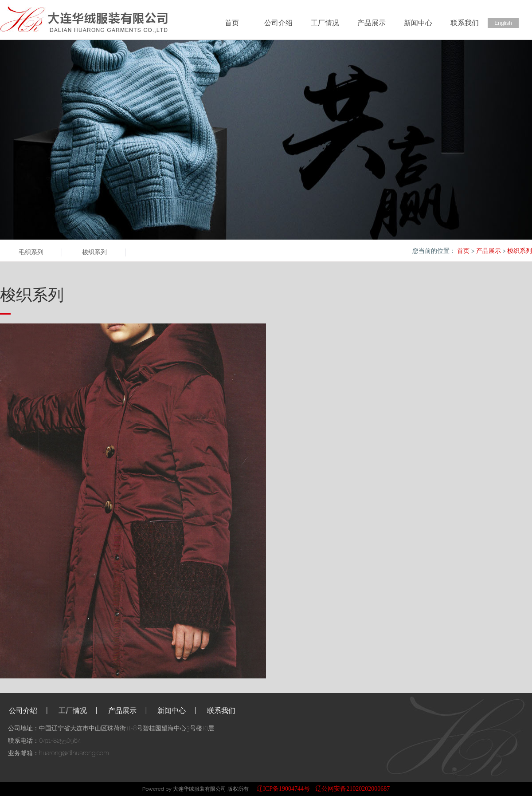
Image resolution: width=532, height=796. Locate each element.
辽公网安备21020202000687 (352, 789)
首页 (232, 23)
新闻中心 (418, 23)
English (503, 23)
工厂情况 (325, 23)
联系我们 (465, 23)
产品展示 (372, 23)
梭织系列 (94, 252)
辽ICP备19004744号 (283, 789)
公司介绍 (278, 23)
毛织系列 (31, 252)
